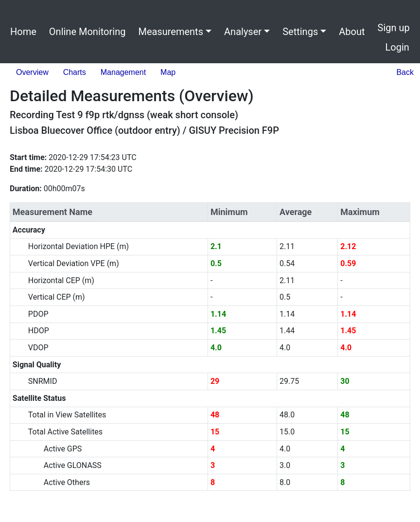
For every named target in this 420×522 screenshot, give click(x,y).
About (352, 32)
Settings (300, 32)
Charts (75, 72)
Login (397, 47)
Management (123, 72)
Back (405, 72)
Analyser (243, 32)
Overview (32, 72)
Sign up (394, 28)
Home (23, 32)
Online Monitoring (87, 32)
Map (168, 72)
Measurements (171, 32)
